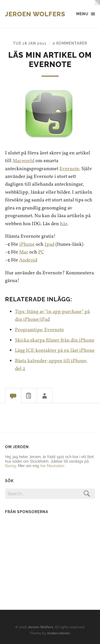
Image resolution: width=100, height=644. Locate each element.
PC (41, 252)
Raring (11, 466)
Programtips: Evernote (39, 330)
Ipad (49, 244)
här (64, 224)
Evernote (69, 169)
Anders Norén (58, 633)
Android (28, 260)
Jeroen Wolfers (35, 14)
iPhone (27, 244)
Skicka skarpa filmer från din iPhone (55, 340)
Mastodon (56, 466)
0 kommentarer (70, 43)
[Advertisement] (38, 553)
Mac (24, 252)
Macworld (23, 161)
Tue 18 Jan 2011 (30, 43)
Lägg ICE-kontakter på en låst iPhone (55, 350)
